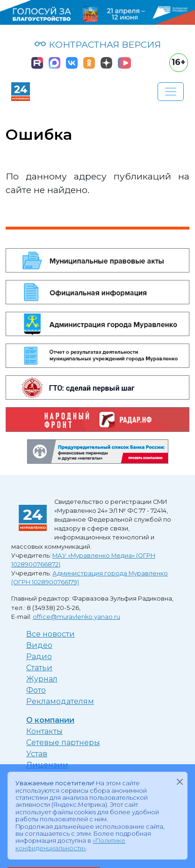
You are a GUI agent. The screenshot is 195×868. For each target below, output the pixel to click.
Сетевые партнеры (63, 742)
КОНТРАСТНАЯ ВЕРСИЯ (97, 44)
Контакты (44, 731)
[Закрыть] (180, 782)
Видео (39, 645)
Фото (36, 690)
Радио (39, 656)
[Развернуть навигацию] (171, 92)
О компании (50, 720)
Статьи (39, 668)
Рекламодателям (60, 701)
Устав (37, 754)
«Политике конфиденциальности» (70, 844)
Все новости (51, 634)
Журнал (42, 679)
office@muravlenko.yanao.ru (76, 617)
